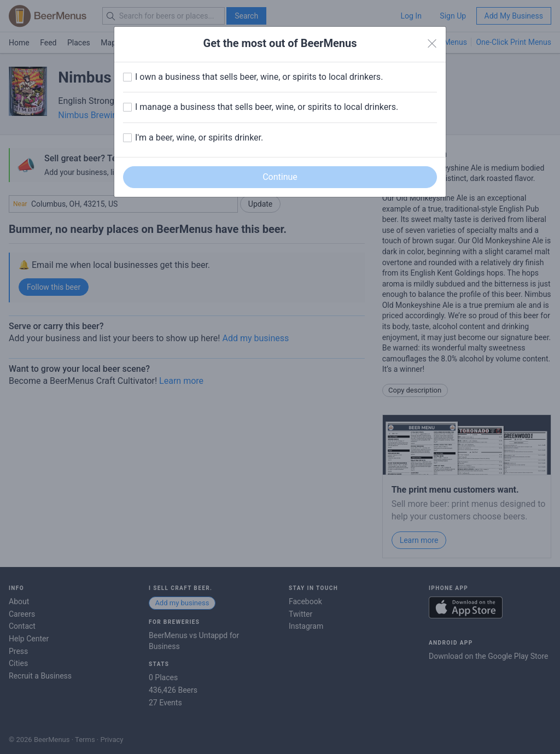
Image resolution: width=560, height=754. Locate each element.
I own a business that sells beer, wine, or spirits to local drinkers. (259, 77)
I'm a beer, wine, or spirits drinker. (199, 138)
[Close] (432, 44)
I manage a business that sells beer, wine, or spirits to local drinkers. (267, 107)
